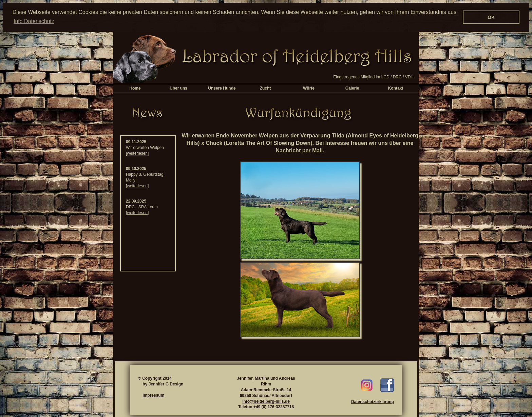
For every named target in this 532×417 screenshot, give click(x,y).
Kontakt (396, 88)
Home (135, 88)
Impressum (153, 395)
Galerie (352, 88)
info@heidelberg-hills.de (266, 401)
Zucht (265, 88)
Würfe (309, 88)
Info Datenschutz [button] (34, 21)
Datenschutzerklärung (373, 401)
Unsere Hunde (222, 88)
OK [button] (491, 17)
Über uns (178, 88)
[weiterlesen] (137, 153)
